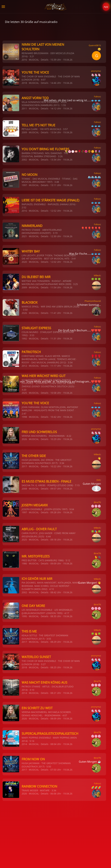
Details (45, 60)
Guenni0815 (95, 45)
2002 (24, 160)
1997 (24, 185)
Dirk (98, 480)
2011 (24, 108)
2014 (24, 693)
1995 (24, 616)
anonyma (96, 71)
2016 (24, 60)
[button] (3, 7)
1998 (24, 417)
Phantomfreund (92, 301)
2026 (24, 313)
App (106, 7)
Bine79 (97, 502)
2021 (24, 236)
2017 (24, 466)
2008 (24, 489)
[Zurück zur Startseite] (56, 7)
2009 (24, 132)
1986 (24, 563)
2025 (24, 393)
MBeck (97, 275)
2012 (24, 366)
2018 (24, 83)
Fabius (97, 96)
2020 (24, 262)
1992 (24, 339)
